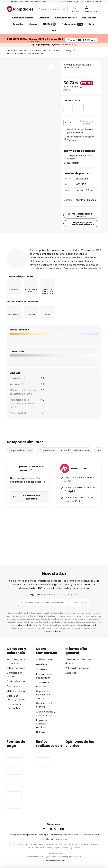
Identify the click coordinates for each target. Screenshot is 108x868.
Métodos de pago (16, 691)
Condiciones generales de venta (64, 835)
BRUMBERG (82, 178)
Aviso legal (71, 673)
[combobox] (52, 9)
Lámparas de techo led (21, 492)
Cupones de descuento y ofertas (43, 695)
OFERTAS (49, 24)
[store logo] (20, 9)
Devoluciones (14, 686)
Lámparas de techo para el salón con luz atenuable (64, 492)
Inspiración (42, 720)
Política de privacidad (86, 625)
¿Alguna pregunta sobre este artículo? (83, 251)
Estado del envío (16, 668)
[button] (51, 67)
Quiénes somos (45, 659)
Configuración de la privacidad (23, 835)
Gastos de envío (16, 681)
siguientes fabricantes (54, 631)
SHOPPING (82, 40)
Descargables (19, 281)
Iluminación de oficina (53, 50)
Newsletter (42, 664)
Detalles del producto (51, 275)
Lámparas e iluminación (17, 50)
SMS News (42, 669)
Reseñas (81, 275)
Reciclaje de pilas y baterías (55, 839)
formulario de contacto (22, 625)
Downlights (69, 50)
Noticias (40, 732)
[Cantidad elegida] (68, 122)
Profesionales (72, 24)
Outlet (92, 24)
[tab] (17, 275)
